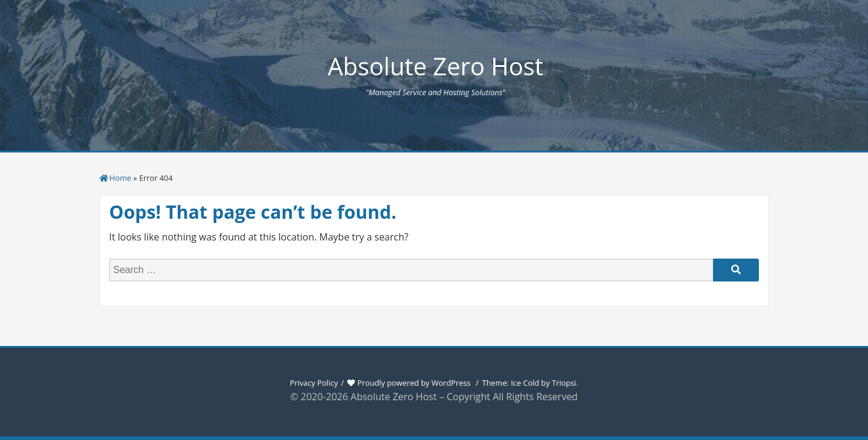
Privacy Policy (314, 383)
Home (121, 178)
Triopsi (564, 383)
